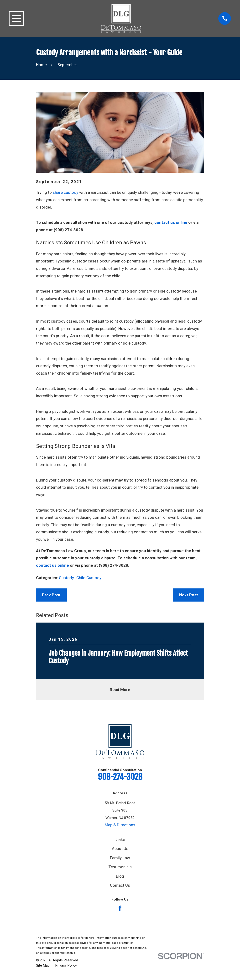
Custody (66, 578)
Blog (120, 876)
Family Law (120, 858)
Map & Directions (120, 825)
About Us (120, 849)
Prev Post (51, 595)
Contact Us (120, 885)
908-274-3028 (120, 777)
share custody (65, 192)
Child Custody (89, 578)
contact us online (171, 222)
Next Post (189, 595)
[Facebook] (120, 908)
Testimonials (120, 867)
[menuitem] (43, 966)
